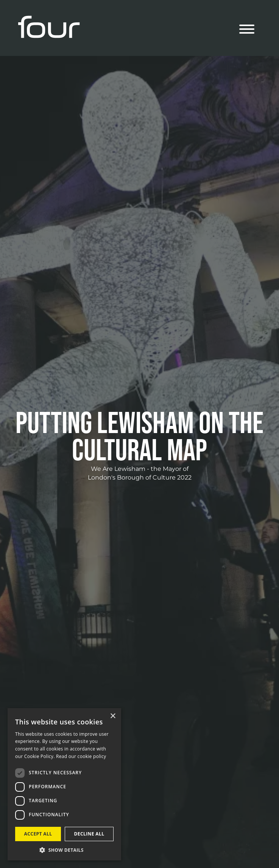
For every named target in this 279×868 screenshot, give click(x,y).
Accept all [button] (38, 834)
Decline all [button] (89, 834)
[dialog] (64, 784)
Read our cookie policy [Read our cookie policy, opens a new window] (81, 756)
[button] (64, 849)
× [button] (113, 716)
